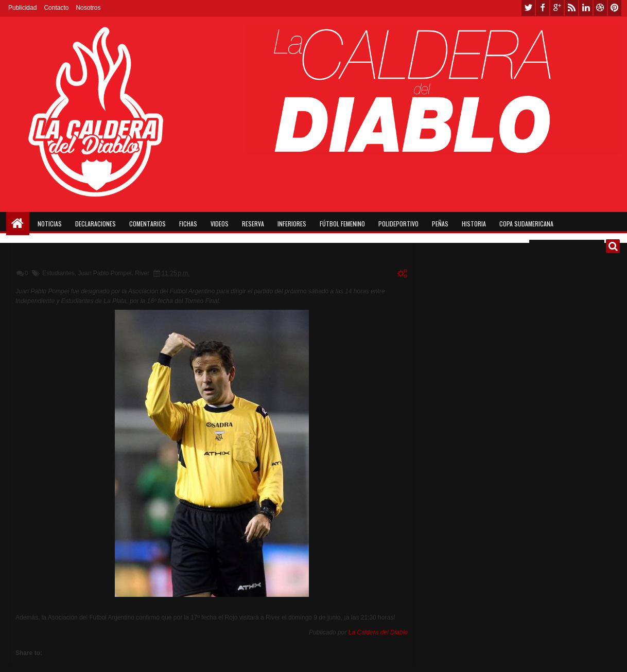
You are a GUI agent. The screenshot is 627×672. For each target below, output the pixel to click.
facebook (543, 8)
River (142, 273)
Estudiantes (58, 273)
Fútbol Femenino (342, 224)
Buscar (613, 246)
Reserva (253, 224)
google (557, 8)
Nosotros (88, 8)
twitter (528, 8)
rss (571, 8)
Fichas (188, 224)
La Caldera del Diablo (378, 632)
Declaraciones (95, 224)
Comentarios (147, 224)
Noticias (50, 224)
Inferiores (292, 224)
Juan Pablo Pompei (104, 273)
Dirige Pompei (45, 257)
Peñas (440, 224)
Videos (220, 224)
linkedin (586, 8)
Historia (474, 224)
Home (18, 224)
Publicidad (22, 8)
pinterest (615, 8)
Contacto (56, 8)
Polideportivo (398, 224)
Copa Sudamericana (526, 224)
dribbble (600, 8)
